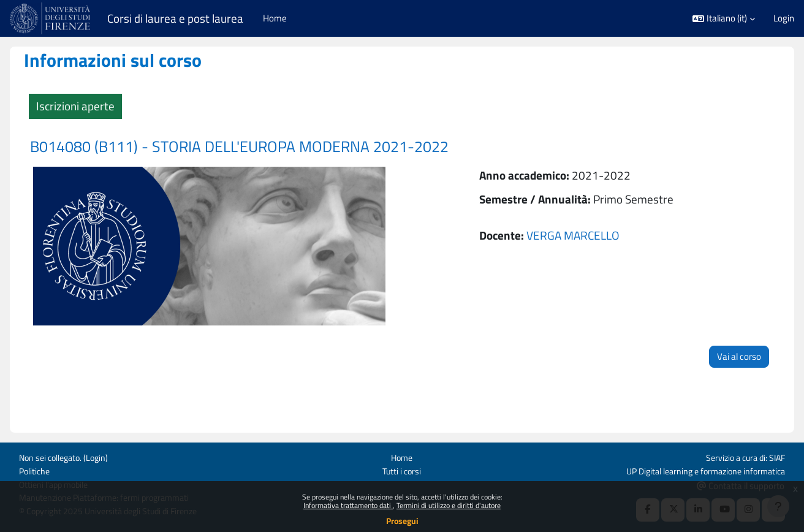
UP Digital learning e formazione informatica (700, 464)
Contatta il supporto (741, 479)
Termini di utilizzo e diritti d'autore (449, 505)
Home (402, 451)
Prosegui (402, 521)
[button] (724, 19)
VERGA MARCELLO (569, 235)
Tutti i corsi (402, 464)
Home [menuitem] (275, 18)
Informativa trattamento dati (348, 505)
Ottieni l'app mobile (56, 478)
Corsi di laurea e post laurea (175, 18)
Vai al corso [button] (719, 348)
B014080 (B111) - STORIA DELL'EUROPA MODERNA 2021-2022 (259, 146)
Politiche (36, 464)
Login (784, 18)
